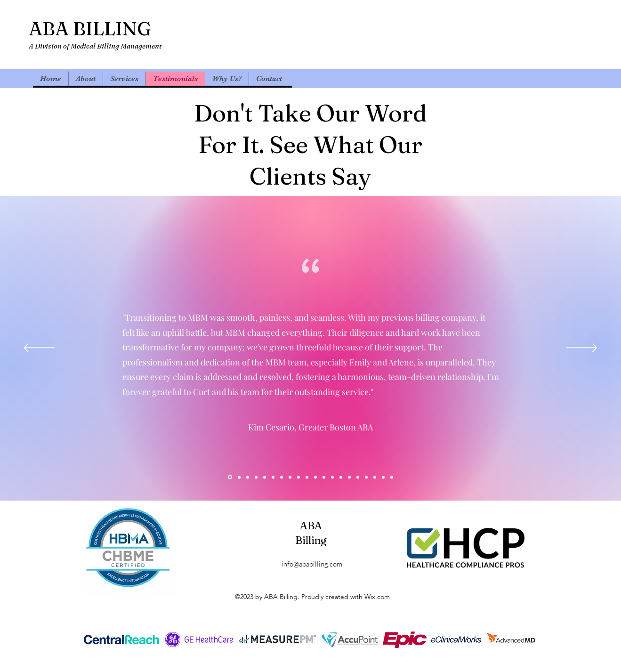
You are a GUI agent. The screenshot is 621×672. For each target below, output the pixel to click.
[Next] (582, 348)
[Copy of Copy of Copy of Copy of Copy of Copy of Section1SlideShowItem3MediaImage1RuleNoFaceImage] (366, 477)
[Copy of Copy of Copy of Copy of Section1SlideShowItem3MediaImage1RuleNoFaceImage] (290, 477)
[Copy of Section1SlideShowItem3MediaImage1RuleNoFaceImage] (265, 477)
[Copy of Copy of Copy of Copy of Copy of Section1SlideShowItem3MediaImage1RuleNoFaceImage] (358, 477)
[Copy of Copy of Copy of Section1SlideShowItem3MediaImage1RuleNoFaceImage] (239, 477)
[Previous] (39, 348)
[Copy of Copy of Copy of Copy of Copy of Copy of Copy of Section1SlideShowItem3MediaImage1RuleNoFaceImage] (375, 477)
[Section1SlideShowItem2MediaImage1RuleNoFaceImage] (256, 477)
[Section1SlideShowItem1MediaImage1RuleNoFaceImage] (230, 477)
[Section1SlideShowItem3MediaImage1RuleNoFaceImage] (248, 477)
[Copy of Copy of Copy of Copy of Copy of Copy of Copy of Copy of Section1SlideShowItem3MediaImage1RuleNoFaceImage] (383, 477)
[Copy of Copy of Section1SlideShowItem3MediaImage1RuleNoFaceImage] (273, 477)
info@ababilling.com (312, 564)
